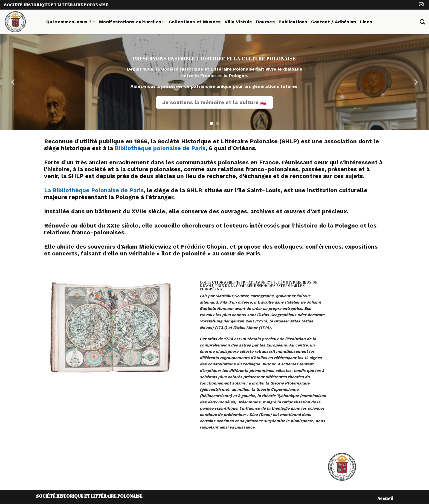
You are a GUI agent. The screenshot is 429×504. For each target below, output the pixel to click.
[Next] (416, 82)
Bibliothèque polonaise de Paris (160, 148)
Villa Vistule (238, 22)
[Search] (422, 22)
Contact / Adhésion (334, 22)
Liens (366, 22)
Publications (293, 22)
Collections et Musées (195, 22)
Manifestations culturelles (132, 22)
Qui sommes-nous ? (71, 22)
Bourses (265, 22)
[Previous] (13, 82)
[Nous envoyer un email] (421, 5)
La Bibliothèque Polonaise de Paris (94, 190)
